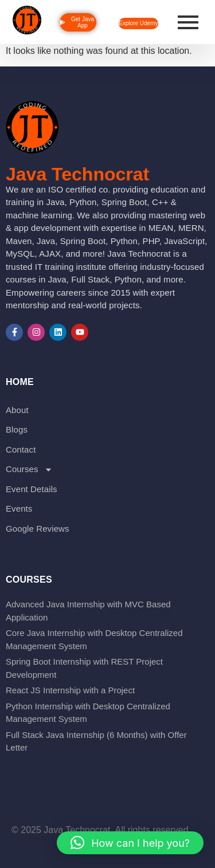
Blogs (17, 429)
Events (19, 508)
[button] (130, 843)
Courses (29, 470)
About (17, 410)
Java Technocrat (77, 174)
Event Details (32, 489)
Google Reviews (38, 529)
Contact (21, 449)
